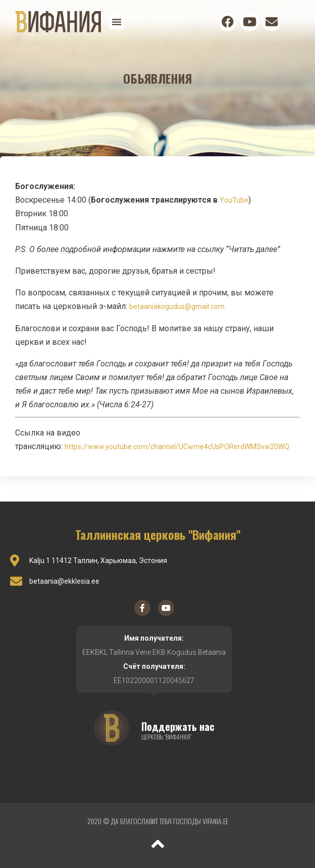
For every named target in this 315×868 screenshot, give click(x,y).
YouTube (234, 200)
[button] (117, 22)
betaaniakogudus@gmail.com (177, 306)
